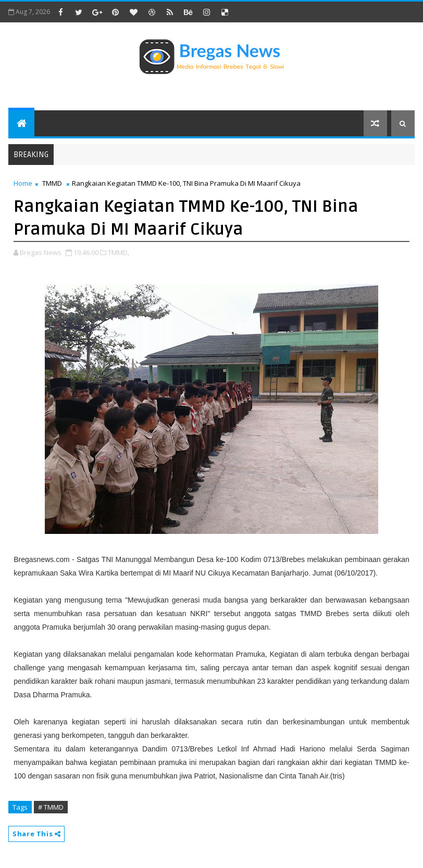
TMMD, (119, 252)
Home (23, 183)
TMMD (52, 183)
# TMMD (51, 807)
